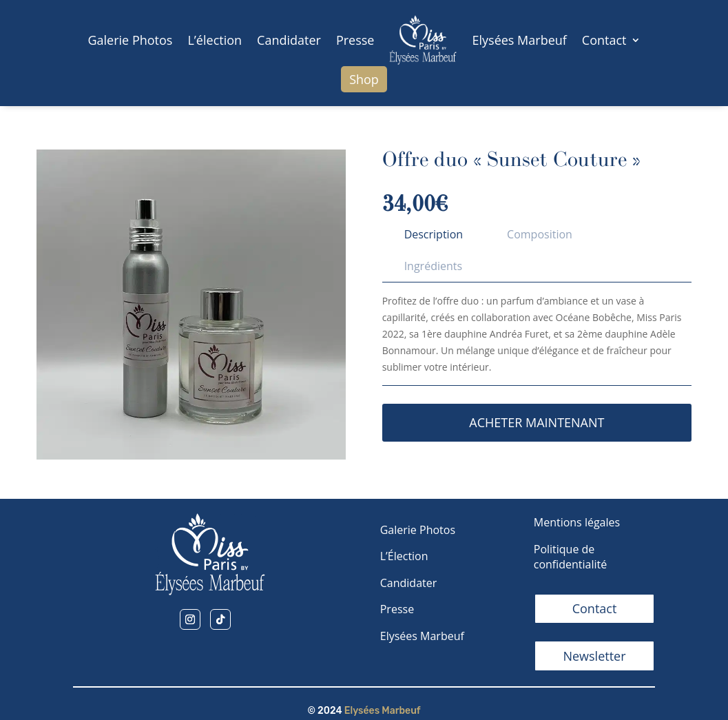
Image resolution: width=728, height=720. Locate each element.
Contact (604, 40)
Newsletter (594, 656)
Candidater (289, 40)
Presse (355, 40)
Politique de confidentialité (571, 557)
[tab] (434, 234)
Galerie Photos (130, 40)
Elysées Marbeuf (519, 40)
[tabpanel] (537, 339)
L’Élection (404, 556)
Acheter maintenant (537, 422)
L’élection (215, 40)
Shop (364, 79)
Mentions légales (577, 522)
